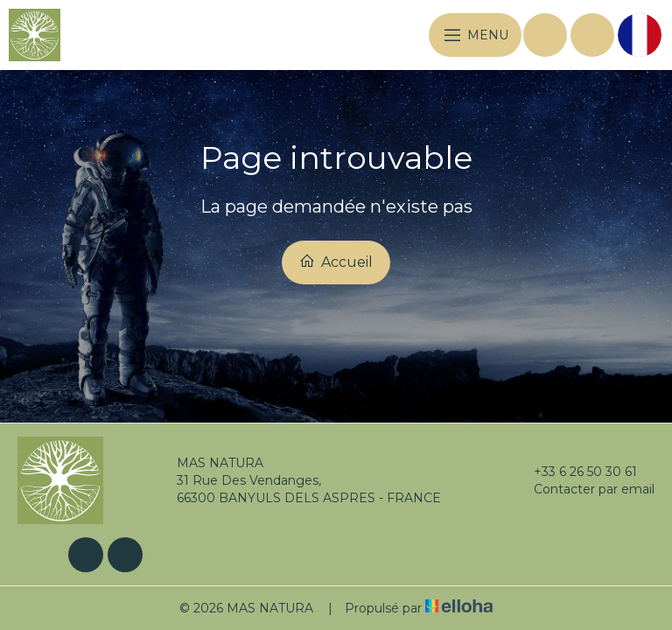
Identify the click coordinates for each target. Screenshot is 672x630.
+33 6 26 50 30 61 (575, 472)
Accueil (336, 262)
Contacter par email (584, 489)
